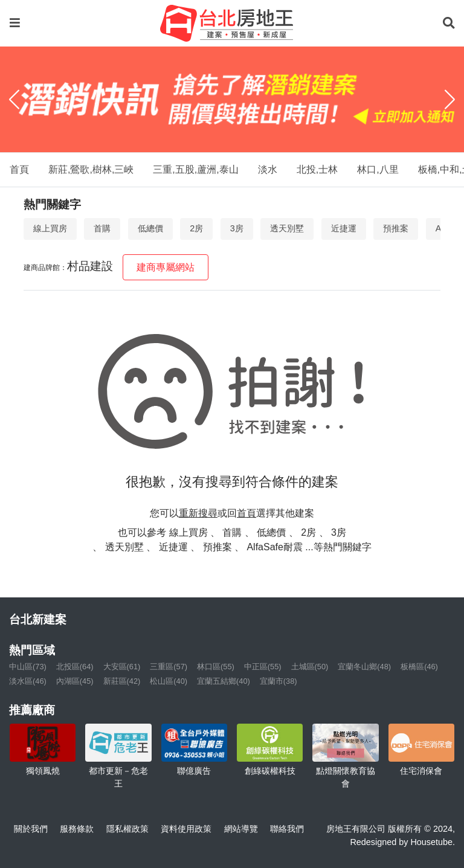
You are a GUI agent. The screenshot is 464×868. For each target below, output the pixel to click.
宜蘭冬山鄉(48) (364, 667)
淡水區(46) (28, 681)
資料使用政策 (186, 829)
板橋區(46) (419, 667)
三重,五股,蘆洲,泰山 (195, 169)
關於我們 (31, 829)
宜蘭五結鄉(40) (224, 681)
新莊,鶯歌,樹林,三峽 (91, 169)
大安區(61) (122, 667)
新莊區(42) (122, 681)
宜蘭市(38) (279, 681)
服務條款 (77, 829)
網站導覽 (241, 829)
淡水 (268, 169)
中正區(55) (263, 667)
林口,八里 (378, 169)
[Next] (450, 100)
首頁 (19, 169)
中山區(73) (28, 667)
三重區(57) (169, 667)
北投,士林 (317, 169)
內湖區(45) (75, 681)
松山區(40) (169, 681)
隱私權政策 (127, 829)
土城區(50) (310, 667)
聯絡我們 (287, 829)
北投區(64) (75, 667)
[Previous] (14, 100)
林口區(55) (216, 667)
